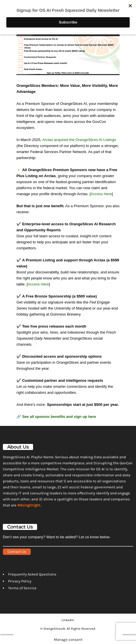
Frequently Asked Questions (32, 574)
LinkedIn (68, 620)
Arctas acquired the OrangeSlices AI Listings (79, 140)
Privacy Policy (20, 581)
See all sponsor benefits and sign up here (59, 417)
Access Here (101, 194)
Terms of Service (22, 588)
